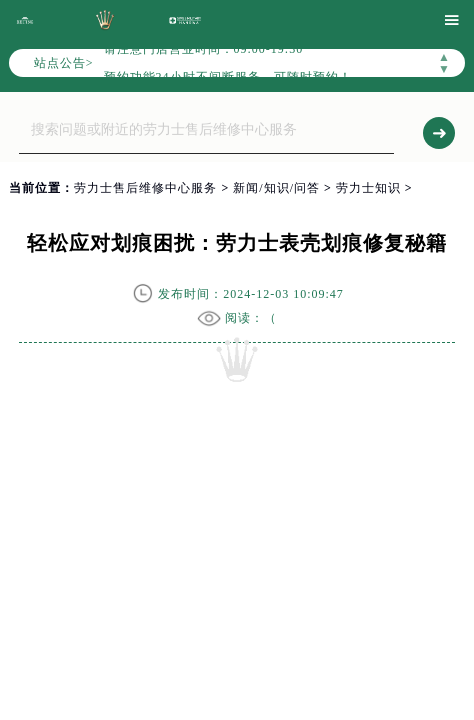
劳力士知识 (368, 188)
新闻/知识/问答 (276, 188)
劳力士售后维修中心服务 (145, 188)
